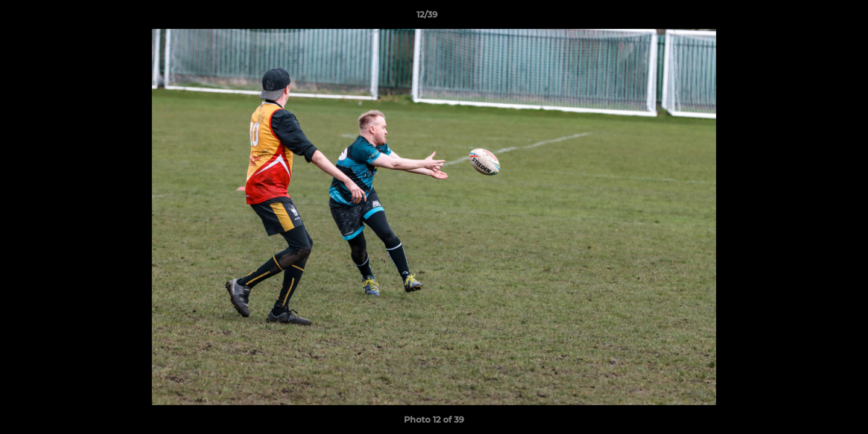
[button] (817, 17)
